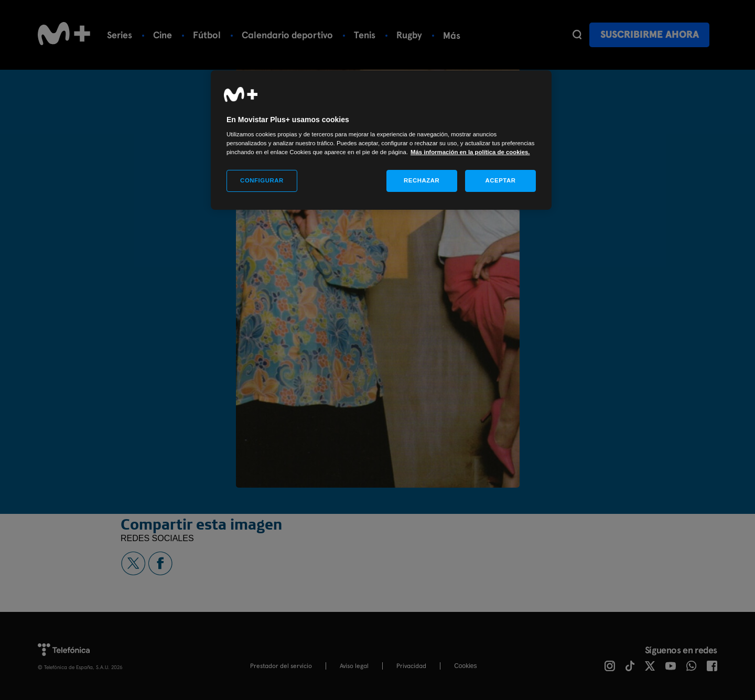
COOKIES (465, 666)
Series (120, 35)
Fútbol (207, 35)
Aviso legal (354, 666)
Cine (163, 35)
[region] (381, 140)
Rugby (409, 35)
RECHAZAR (422, 180)
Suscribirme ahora (650, 34)
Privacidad (411, 666)
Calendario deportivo (287, 35)
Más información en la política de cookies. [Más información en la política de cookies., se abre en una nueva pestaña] (470, 152)
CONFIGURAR (262, 180)
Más (452, 35)
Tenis (365, 35)
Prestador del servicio (281, 666)
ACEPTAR (500, 180)
